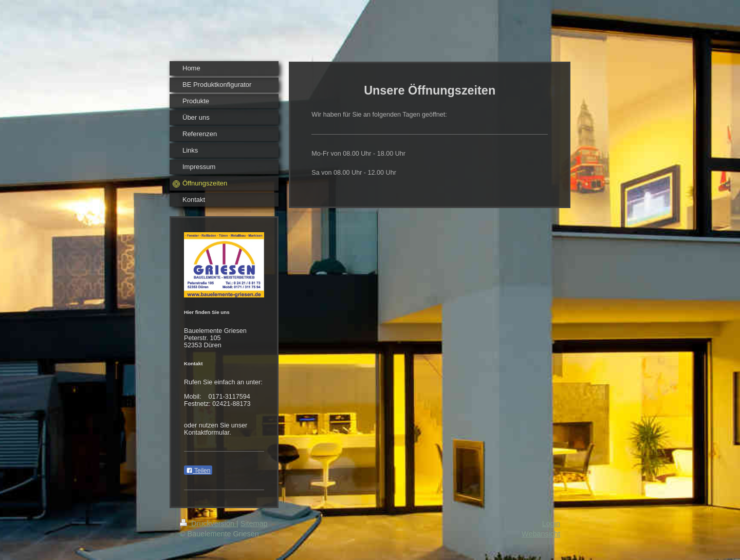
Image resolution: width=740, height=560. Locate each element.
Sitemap (254, 524)
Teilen (198, 471)
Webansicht (541, 534)
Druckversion (208, 524)
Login (551, 524)
